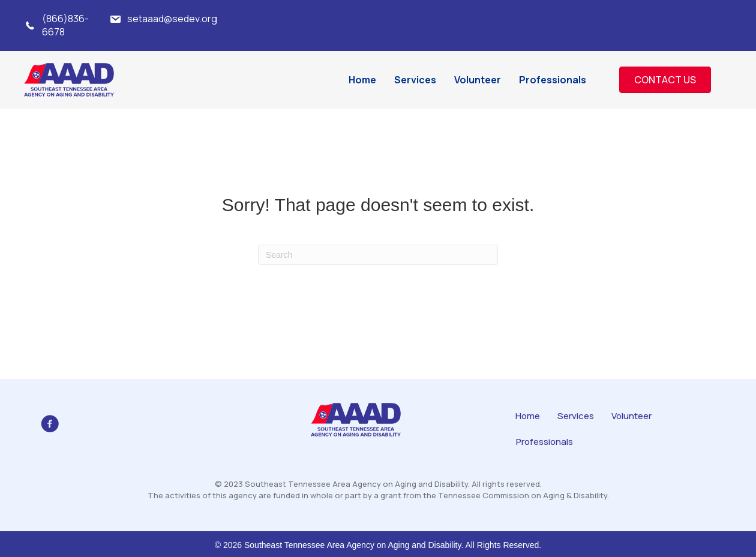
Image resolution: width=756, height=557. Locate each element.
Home (528, 416)
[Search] (378, 255)
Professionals (544, 442)
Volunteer (631, 416)
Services (576, 416)
